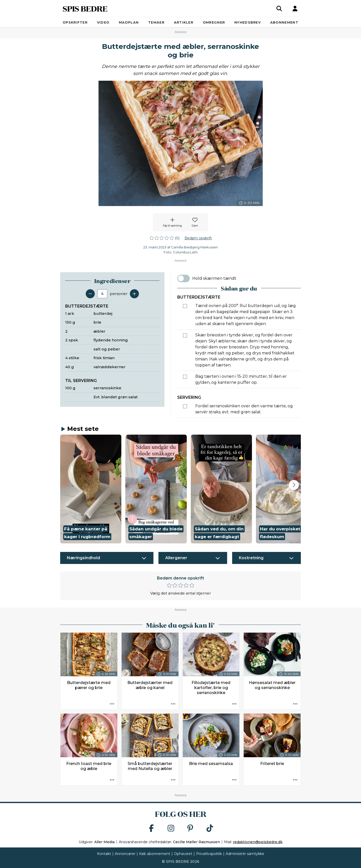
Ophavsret (183, 854)
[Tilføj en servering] (134, 294)
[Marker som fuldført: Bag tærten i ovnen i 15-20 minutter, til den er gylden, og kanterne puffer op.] (185, 377)
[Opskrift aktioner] (112, 704)
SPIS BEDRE (85, 8)
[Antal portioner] (102, 294)
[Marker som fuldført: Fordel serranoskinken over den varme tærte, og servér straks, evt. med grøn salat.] (185, 406)
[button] (91, 489)
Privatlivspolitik (209, 854)
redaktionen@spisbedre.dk (258, 842)
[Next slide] (294, 485)
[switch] (184, 278)
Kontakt (104, 854)
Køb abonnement (155, 854)
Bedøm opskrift (198, 238)
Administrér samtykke (245, 854)
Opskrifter (75, 22)
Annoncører (125, 854)
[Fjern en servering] (90, 294)
